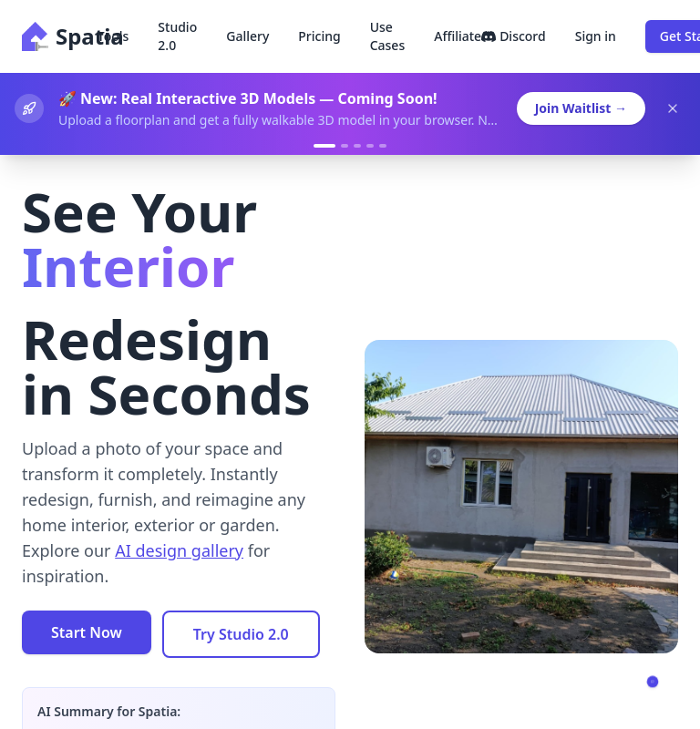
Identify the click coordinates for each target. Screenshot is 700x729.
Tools (113, 36)
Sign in (596, 36)
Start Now (87, 632)
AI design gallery (179, 550)
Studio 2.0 (177, 36)
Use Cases (388, 36)
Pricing (319, 36)
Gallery (247, 36)
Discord (514, 36)
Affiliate (458, 36)
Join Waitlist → (581, 108)
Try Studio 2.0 (241, 634)
